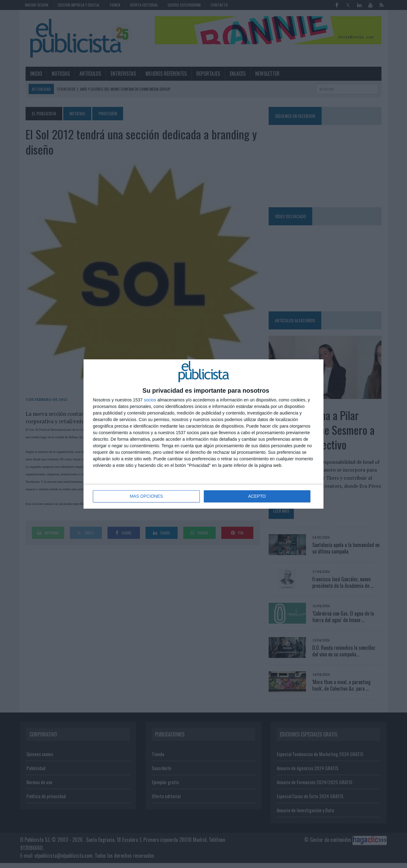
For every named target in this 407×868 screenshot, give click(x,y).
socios (150, 400)
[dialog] (203, 434)
